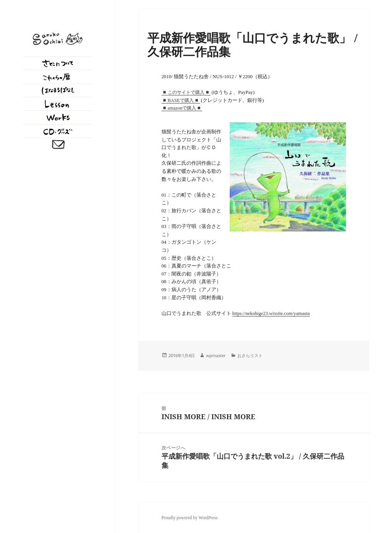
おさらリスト (250, 355)
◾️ (165, 108)
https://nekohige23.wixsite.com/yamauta (271, 313)
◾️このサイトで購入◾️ (186, 92)
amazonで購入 (182, 108)
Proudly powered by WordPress (190, 518)
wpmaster (216, 355)
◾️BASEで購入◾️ (181, 100)
